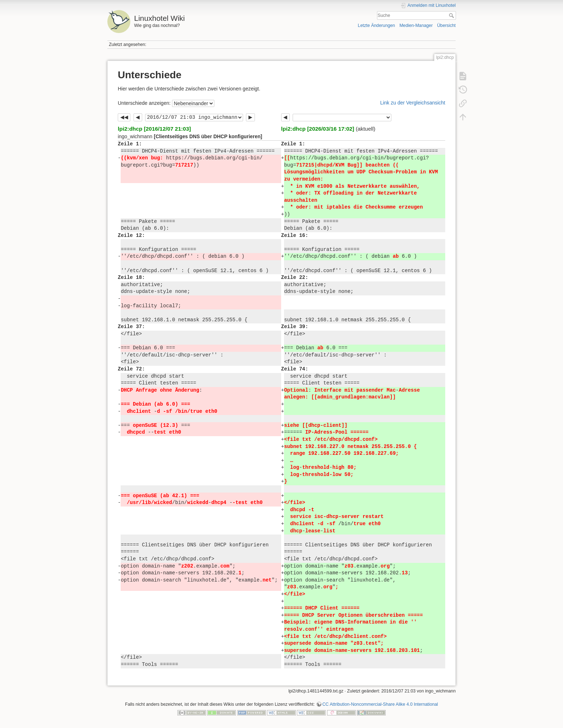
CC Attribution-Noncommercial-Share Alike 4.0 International (380, 704)
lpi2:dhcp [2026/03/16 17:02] (318, 129)
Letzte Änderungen (377, 25)
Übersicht (446, 25)
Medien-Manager (416, 25)
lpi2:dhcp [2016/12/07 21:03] (154, 129)
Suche (452, 15)
